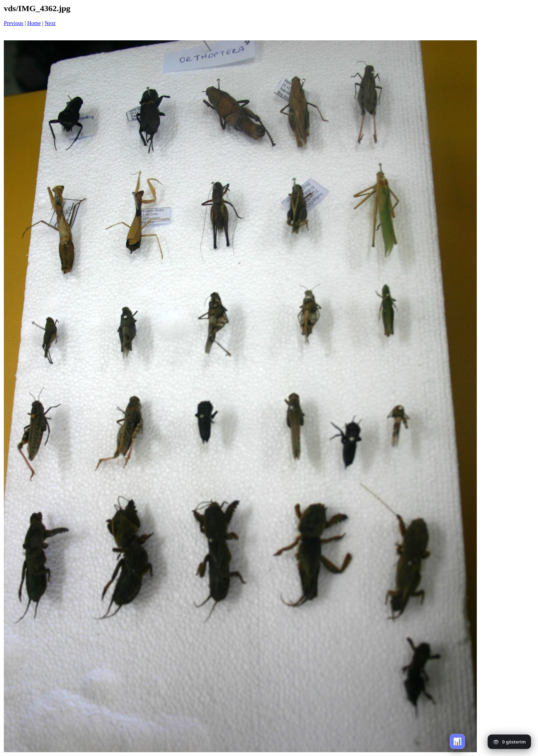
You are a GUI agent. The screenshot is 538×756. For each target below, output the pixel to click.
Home (34, 23)
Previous (14, 23)
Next (50, 23)
